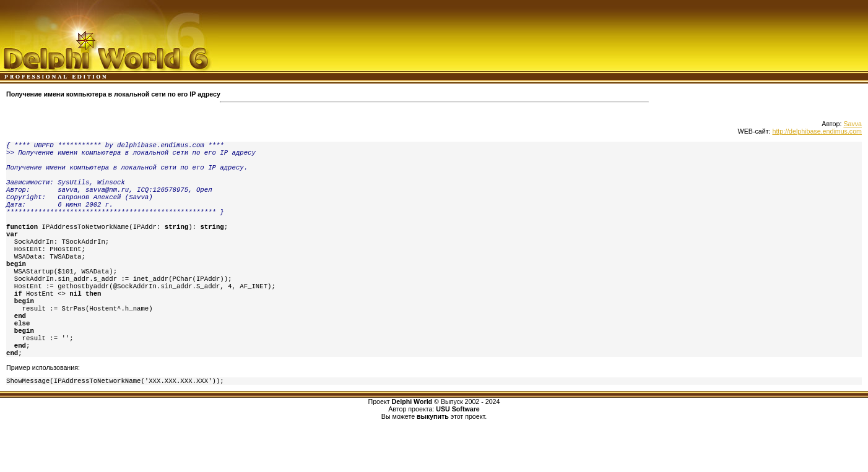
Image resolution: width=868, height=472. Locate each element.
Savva (853, 124)
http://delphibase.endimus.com (817, 131)
